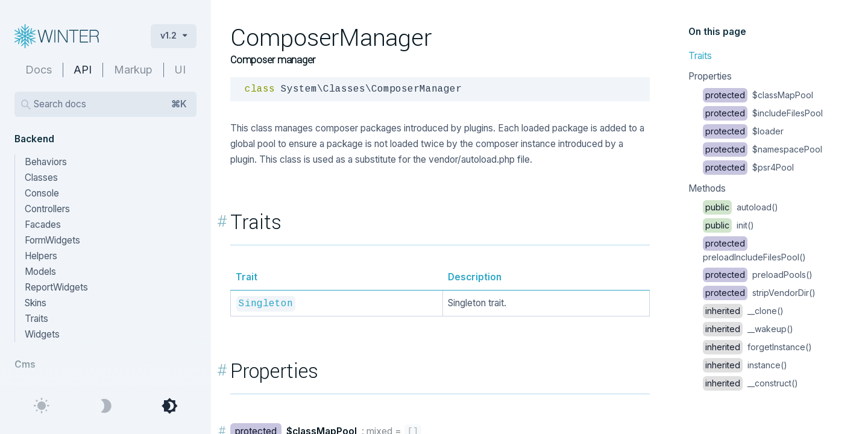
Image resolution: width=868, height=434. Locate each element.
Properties (710, 76)
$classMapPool (758, 95)
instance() (745, 365)
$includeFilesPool (763, 113)
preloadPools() (758, 275)
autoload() (741, 207)
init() (728, 225)
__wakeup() (748, 329)
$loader (743, 131)
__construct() (750, 383)
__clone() (743, 311)
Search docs (110, 104)
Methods (707, 188)
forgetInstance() (757, 347)
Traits (700, 56)
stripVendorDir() (759, 293)
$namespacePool (763, 149)
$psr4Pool (748, 167)
